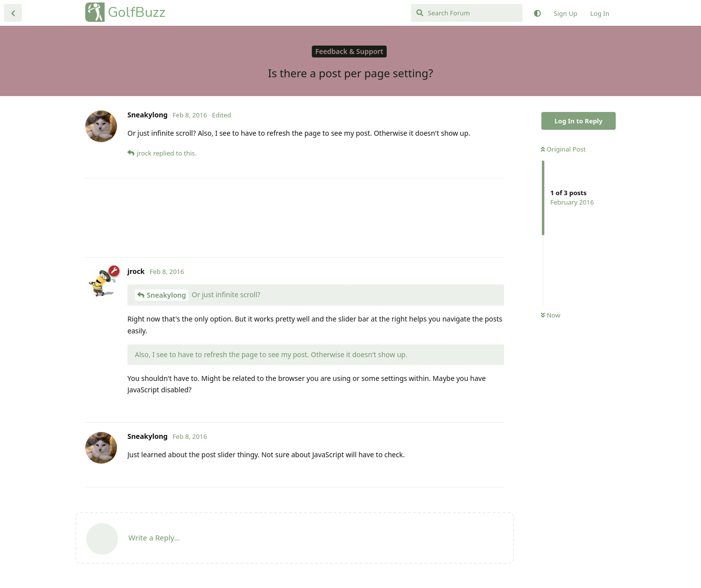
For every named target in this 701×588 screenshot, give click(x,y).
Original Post (563, 149)
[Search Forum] (467, 13)
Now (551, 315)
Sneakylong (166, 295)
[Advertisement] (295, 218)
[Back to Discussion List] (13, 13)
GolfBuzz (137, 12)
